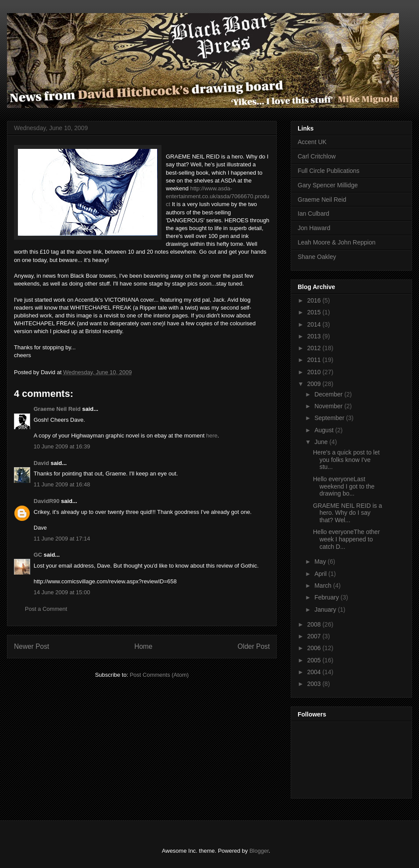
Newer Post (32, 646)
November (329, 406)
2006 (315, 648)
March (324, 586)
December (329, 394)
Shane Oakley (317, 257)
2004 (315, 672)
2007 (315, 636)
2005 (315, 660)
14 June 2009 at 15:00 (62, 592)
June (322, 442)
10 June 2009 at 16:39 (62, 446)
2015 (315, 312)
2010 (315, 372)
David (41, 463)
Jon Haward (314, 228)
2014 (315, 324)
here (212, 436)
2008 (315, 624)
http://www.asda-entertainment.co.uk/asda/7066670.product (218, 196)
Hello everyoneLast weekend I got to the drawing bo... (344, 486)
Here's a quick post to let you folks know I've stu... (346, 460)
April (321, 574)
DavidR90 (46, 501)
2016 (315, 300)
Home (144, 646)
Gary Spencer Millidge (328, 185)
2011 (315, 360)
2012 (315, 348)
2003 (315, 684)
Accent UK (312, 142)
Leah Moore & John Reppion (337, 242)
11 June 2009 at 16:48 (62, 484)
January (326, 610)
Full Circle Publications (329, 171)
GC (38, 555)
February (327, 597)
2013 (315, 336)
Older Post (254, 646)
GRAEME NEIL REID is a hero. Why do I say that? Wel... (347, 513)
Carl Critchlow (317, 156)
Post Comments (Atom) (159, 675)
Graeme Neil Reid (57, 409)
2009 (315, 384)
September (330, 418)
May (321, 561)
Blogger (259, 851)
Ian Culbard (313, 214)
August (325, 430)
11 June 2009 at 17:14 (62, 539)
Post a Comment (46, 609)
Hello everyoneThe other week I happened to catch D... (346, 539)
